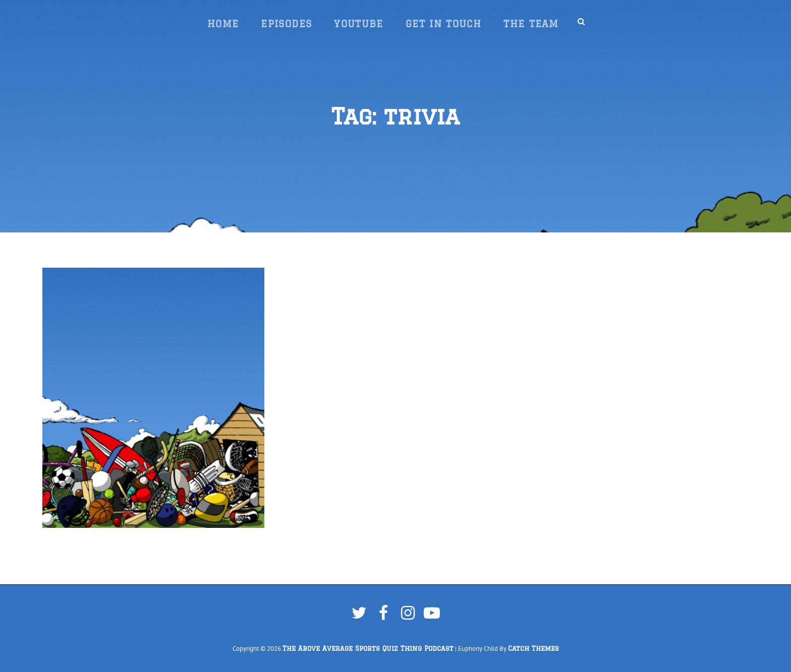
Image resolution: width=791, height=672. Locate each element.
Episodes (286, 24)
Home (223, 24)
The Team (531, 24)
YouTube (359, 24)
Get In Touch (443, 24)
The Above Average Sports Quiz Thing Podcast (368, 649)
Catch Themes (533, 649)
